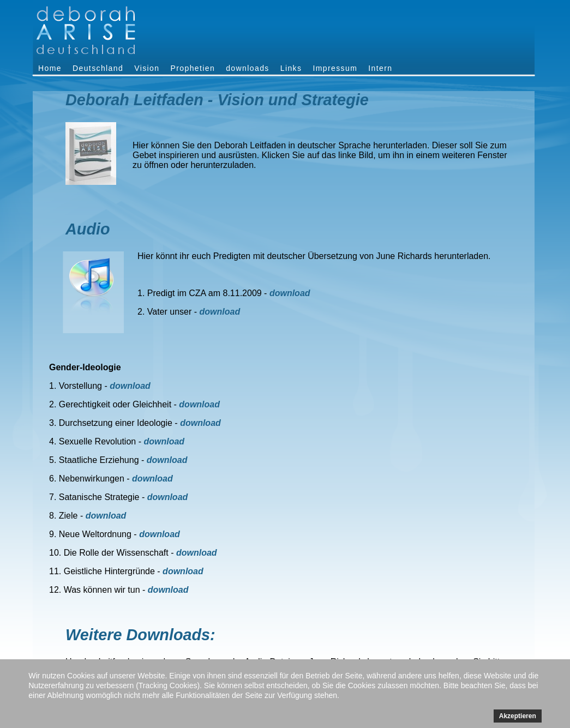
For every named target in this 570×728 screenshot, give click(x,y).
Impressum (335, 68)
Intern (380, 68)
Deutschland (98, 68)
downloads (248, 68)
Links (291, 68)
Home (50, 68)
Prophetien (193, 68)
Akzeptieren (518, 716)
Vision (147, 68)
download (290, 293)
